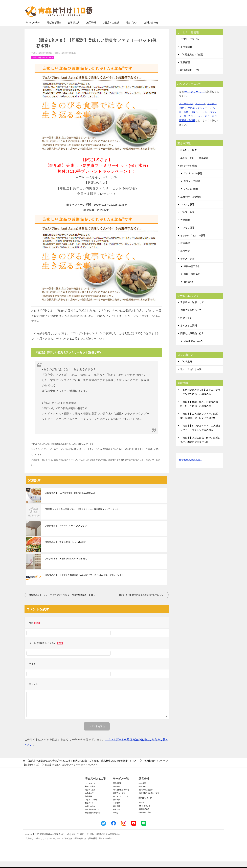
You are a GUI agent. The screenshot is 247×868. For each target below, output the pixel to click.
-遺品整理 (116, 793)
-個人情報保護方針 (145, 796)
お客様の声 (74, 29)
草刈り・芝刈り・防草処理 (194, 165)
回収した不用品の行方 (192, 340)
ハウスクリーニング (194, 98)
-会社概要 (142, 790)
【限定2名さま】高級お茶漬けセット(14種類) (65, 549)
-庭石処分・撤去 (119, 800)
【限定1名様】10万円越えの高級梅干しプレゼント (142, 602)
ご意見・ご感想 (111, 29)
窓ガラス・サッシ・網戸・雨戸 (200, 123)
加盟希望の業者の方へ (191, 467)
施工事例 (91, 29)
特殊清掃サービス (190, 77)
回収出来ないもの (193, 348)
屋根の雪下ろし (192, 273)
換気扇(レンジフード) (199, 114)
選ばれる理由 (54, 29)
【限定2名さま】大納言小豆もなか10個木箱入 (65, 565)
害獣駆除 (185, 226)
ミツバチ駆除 (191, 195)
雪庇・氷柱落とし (193, 281)
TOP (82, 767)
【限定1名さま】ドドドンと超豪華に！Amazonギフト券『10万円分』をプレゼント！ (84, 582)
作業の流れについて (191, 317)
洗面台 (194, 119)
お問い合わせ (151, 29)
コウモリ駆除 (187, 234)
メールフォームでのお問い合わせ (191, 20)
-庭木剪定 (116, 816)
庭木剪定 (185, 257)
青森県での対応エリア (192, 309)
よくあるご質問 (189, 332)
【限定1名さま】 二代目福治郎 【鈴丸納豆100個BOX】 (70, 499)
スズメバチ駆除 (192, 188)
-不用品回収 (117, 790)
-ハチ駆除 (116, 809)
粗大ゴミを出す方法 (191, 376)
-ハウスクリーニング (120, 803)
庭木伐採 (185, 250)
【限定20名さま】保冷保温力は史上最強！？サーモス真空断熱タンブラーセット (81, 516)
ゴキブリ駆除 (187, 219)
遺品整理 (185, 69)
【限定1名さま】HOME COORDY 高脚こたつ (65, 532)
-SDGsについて (144, 812)
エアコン (200, 110)
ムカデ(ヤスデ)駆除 (190, 203)
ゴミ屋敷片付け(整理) (192, 61)
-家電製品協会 (144, 816)
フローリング (186, 110)
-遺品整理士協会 (145, 819)
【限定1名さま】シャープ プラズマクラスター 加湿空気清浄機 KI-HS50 (62, 602)
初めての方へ (33, 29)
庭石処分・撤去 (189, 157)
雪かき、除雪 (187, 265)
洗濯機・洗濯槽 (187, 127)
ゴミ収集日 (186, 368)
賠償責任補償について (94, 816)
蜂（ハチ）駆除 (189, 172)
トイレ (204, 119)
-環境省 (141, 809)
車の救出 (188, 288)
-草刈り (115, 819)
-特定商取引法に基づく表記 (149, 800)
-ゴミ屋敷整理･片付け (121, 796)
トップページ (90, 790)
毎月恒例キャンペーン (43, 64)
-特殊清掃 (116, 806)
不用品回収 (186, 53)
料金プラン (131, 29)
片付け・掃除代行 (190, 46)
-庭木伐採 (116, 813)
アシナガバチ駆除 (193, 180)
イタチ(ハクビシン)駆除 (193, 242)
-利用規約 (142, 793)
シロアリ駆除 (187, 211)
